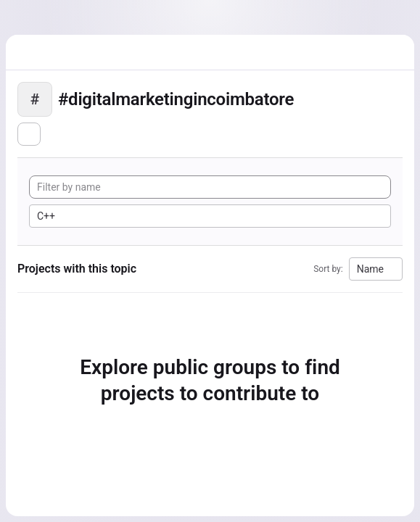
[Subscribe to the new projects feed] (29, 134)
